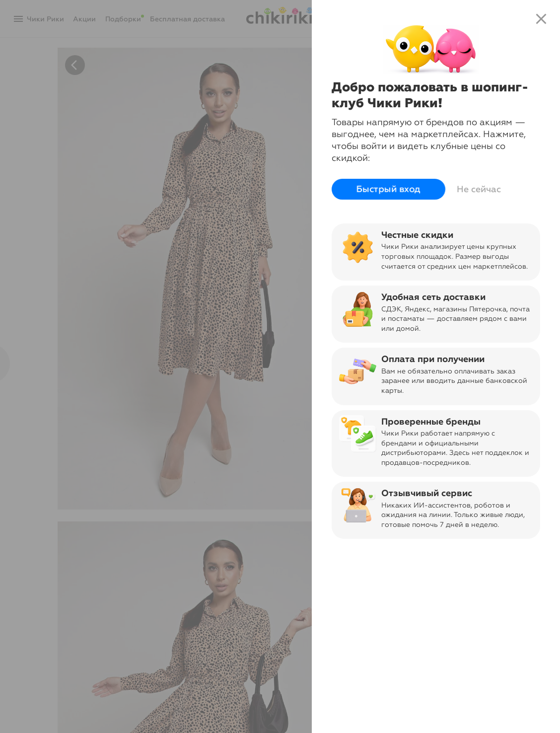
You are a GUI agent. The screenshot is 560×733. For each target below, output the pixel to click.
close (541, 19)
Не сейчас (479, 189)
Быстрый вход (388, 189)
